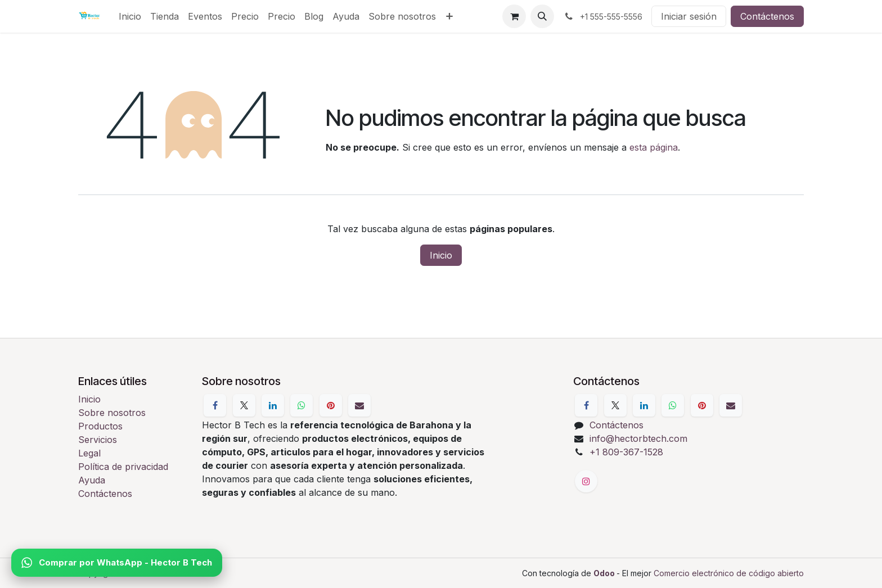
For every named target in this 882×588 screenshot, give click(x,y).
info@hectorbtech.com (638, 438)
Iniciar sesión (689, 16)
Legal (89, 453)
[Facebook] (215, 405)
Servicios (98, 440)
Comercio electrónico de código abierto (729, 573)
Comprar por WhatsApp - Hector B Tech (117, 563)
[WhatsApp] (301, 405)
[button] (542, 16)
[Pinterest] (331, 405)
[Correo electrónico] (359, 405)
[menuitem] (130, 16)
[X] (244, 405)
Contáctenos (767, 16)
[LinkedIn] (273, 405)
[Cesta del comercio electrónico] (514, 16)
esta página (654, 147)
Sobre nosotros (112, 413)
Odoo (605, 573)
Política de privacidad (123, 467)
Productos (100, 426)
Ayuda (92, 480)
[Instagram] (586, 481)
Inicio (441, 255)
